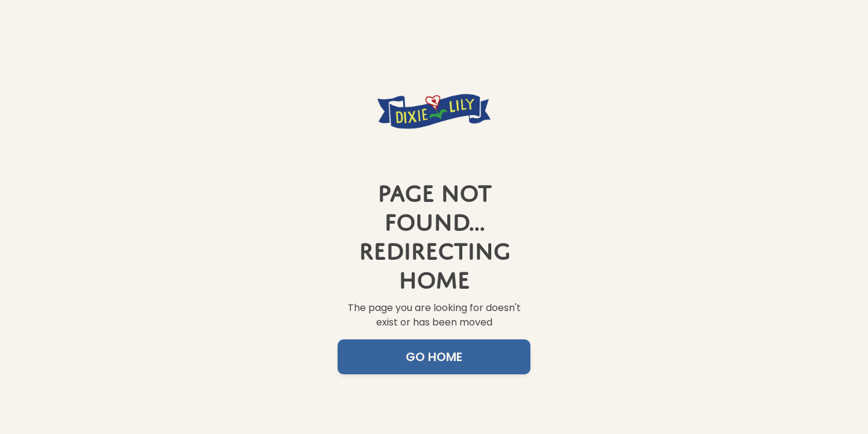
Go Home (434, 357)
